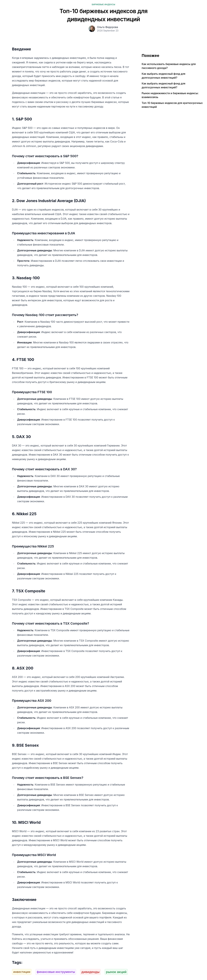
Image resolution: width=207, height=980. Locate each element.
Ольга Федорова (108, 27)
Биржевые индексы (103, 4)
